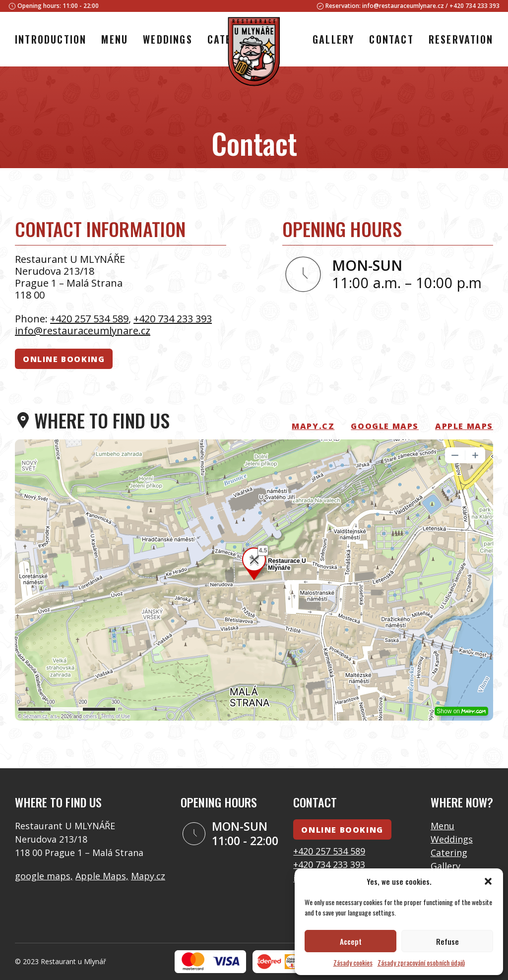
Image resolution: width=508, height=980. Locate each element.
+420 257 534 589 (89, 319)
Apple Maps (464, 426)
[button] (488, 881)
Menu (443, 826)
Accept (351, 941)
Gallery (445, 866)
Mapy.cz (148, 876)
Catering (449, 853)
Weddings (452, 839)
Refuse (447, 941)
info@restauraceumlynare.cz (403, 6)
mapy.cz (313, 426)
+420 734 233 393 (475, 6)
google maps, (44, 876)
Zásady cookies (353, 962)
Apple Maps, (102, 876)
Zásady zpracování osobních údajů (421, 962)
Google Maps (385, 426)
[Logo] (254, 53)
